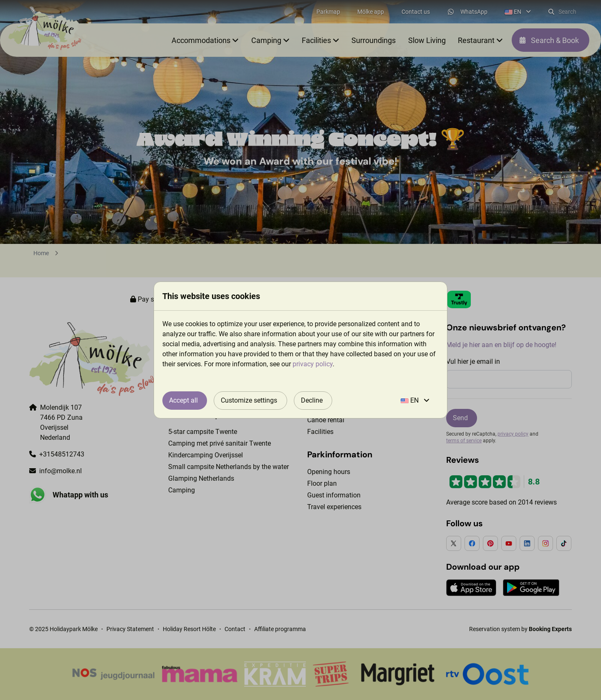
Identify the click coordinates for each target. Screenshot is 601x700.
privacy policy (313, 364)
